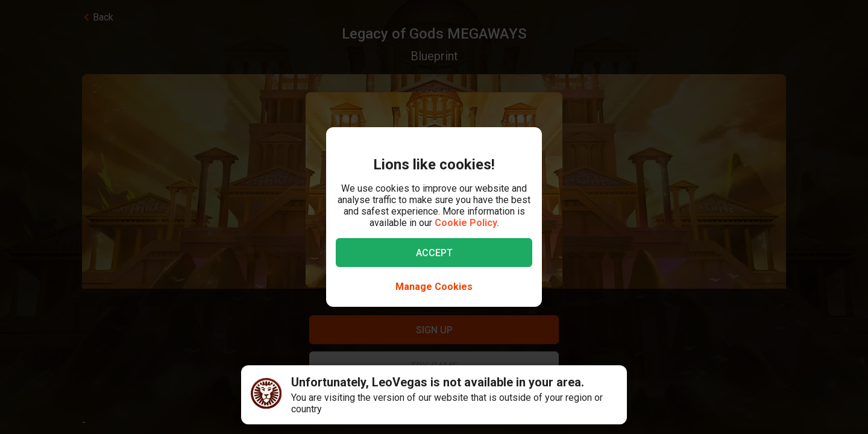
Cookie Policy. (467, 223)
